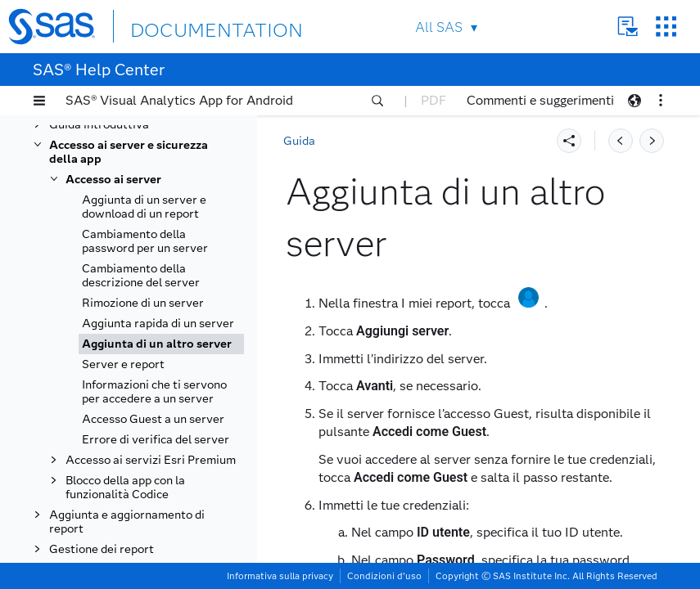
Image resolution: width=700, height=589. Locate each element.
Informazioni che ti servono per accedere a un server (154, 392)
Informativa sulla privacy (280, 576)
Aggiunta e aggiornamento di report (127, 522)
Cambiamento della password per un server (145, 241)
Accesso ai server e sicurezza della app (129, 152)
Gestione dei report (102, 549)
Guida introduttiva (99, 125)
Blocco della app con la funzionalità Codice (125, 488)
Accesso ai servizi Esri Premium (151, 460)
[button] (39, 101)
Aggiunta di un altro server (157, 344)
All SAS (439, 27)
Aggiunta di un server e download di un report (144, 207)
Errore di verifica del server (156, 440)
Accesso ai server (113, 180)
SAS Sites (666, 27)
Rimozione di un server (143, 303)
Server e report (123, 364)
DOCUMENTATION (190, 26)
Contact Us (628, 27)
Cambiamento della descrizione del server (141, 276)
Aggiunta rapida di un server (158, 324)
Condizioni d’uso (384, 576)
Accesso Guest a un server (153, 419)
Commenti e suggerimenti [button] (540, 100)
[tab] (161, 344)
